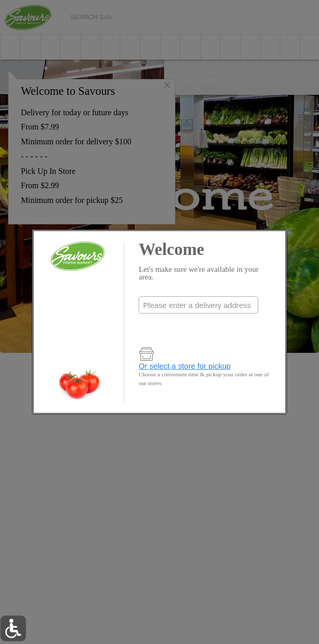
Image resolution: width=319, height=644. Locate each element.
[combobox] (198, 305)
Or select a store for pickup (185, 366)
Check (198, 326)
